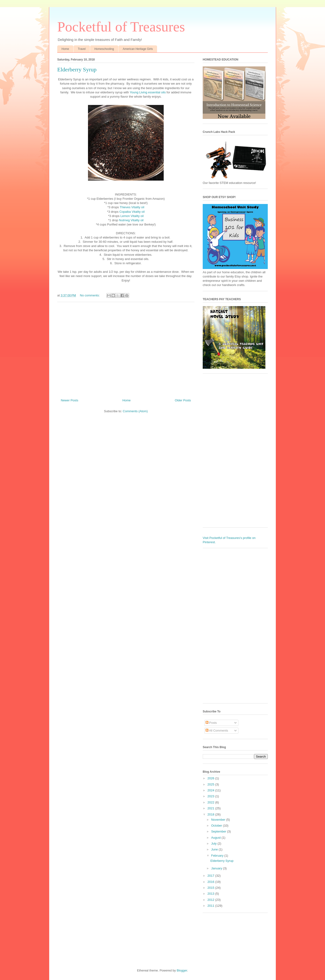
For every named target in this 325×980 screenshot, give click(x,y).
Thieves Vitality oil (132, 207)
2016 (211, 882)
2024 (211, 790)
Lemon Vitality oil (132, 216)
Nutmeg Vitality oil (131, 220)
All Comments (217, 731)
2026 (211, 778)
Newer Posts (70, 400)
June (215, 849)
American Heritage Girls (138, 49)
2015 (211, 888)
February (218, 856)
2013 (211, 894)
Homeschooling (104, 49)
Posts (211, 723)
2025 (211, 784)
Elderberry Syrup (77, 69)
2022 (211, 802)
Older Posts (183, 400)
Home (65, 49)
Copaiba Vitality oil (132, 212)
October (217, 826)
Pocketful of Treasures (121, 27)
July (214, 843)
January (217, 868)
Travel (82, 49)
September (219, 831)
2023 (211, 796)
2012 (211, 900)
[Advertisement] (126, 348)
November (219, 820)
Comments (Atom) (135, 411)
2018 (211, 814)
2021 (211, 808)
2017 (211, 876)
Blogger (182, 970)
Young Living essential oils (148, 92)
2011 (211, 906)
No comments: (90, 295)
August (216, 838)
